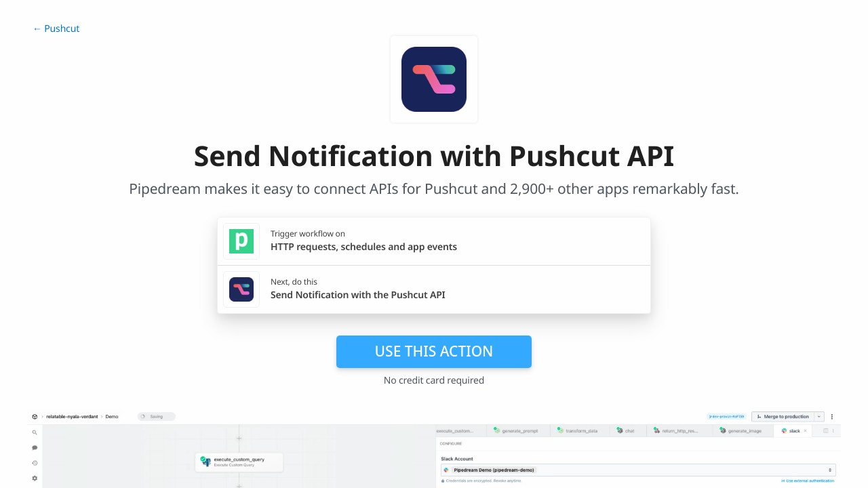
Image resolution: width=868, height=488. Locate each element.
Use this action (434, 351)
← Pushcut (56, 29)
